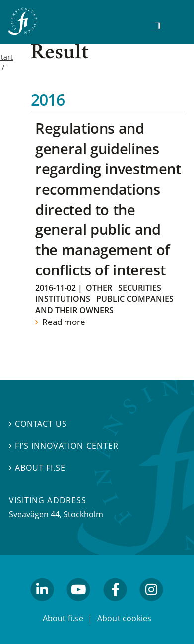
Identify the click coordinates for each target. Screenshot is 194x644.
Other (99, 288)
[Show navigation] (173, 25)
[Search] (157, 26)
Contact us (38, 424)
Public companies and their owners (104, 304)
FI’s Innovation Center (64, 446)
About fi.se (37, 468)
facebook (115, 606)
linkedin (42, 606)
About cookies (125, 618)
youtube (79, 606)
